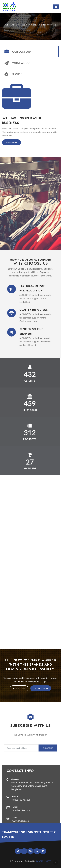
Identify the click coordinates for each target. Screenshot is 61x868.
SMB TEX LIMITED (44, 861)
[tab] (30, 52)
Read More (12, 142)
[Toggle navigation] (56, 7)
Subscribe (46, 748)
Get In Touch (41, 688)
